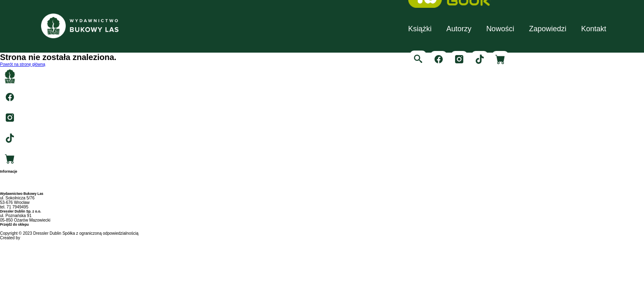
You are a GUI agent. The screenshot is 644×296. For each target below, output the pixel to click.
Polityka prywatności (19, 189)
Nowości (500, 29)
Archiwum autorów (17, 185)
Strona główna (13, 176)
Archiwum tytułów (16, 180)
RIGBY (28, 238)
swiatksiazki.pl (13, 229)
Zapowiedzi (548, 29)
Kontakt (594, 29)
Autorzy (459, 29)
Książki (420, 29)
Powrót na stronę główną (23, 64)
